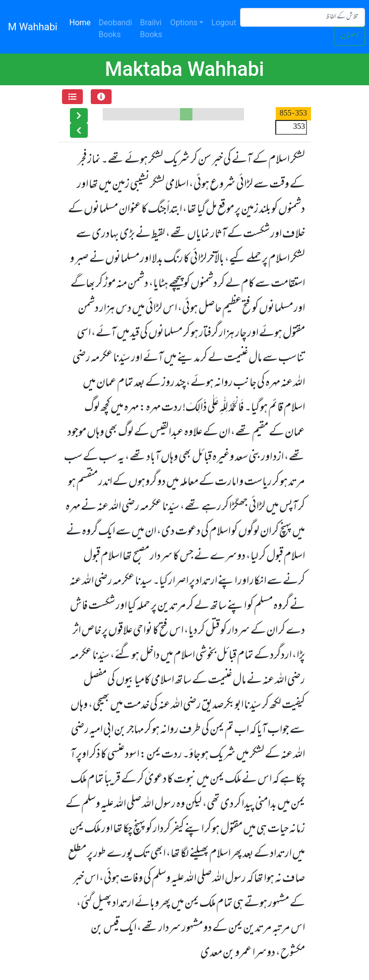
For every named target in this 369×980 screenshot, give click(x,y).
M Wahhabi (33, 27)
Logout (224, 23)
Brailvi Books (151, 29)
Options (184, 23)
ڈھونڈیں (349, 36)
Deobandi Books (116, 29)
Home (82, 22)
